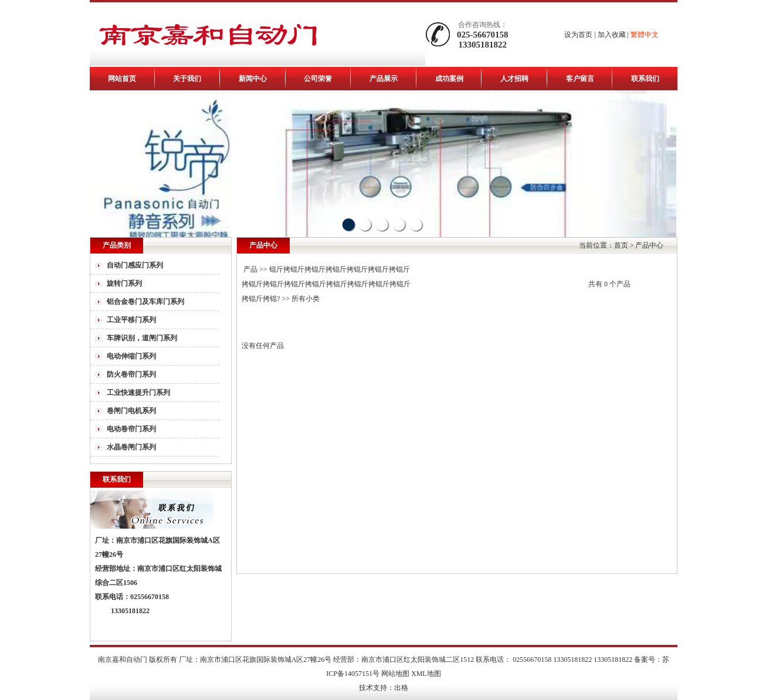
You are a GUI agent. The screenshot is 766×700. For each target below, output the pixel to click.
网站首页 (122, 79)
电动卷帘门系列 (131, 429)
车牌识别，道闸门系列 (142, 338)
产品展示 (384, 79)
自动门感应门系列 (135, 265)
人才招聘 (514, 79)
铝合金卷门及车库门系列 (145, 302)
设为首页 (578, 35)
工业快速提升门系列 (138, 393)
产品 (250, 269)
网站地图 (395, 674)
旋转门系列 (124, 283)
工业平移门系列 (131, 320)
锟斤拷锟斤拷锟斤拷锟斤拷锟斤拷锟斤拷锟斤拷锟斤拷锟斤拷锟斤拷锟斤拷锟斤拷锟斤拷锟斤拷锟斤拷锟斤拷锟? (326, 284)
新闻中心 (253, 79)
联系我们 (645, 79)
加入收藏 (612, 35)
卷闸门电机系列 (131, 411)
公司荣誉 (318, 79)
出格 (401, 688)
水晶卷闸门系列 (131, 447)
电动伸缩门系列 (131, 356)
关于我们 (187, 79)
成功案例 (449, 79)
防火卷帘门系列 (131, 374)
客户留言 (580, 79)
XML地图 (426, 674)
